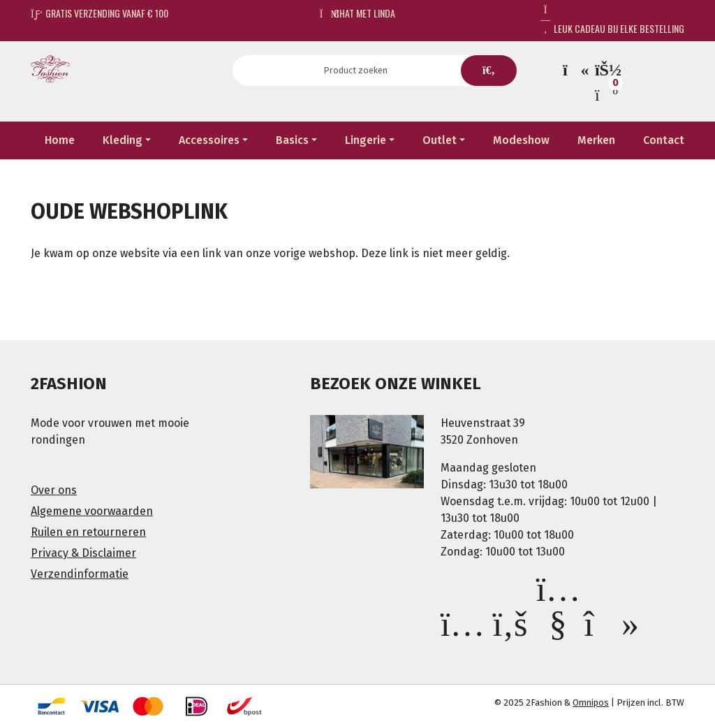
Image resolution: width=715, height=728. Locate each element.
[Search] (360, 71)
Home (60, 140)
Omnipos (591, 702)
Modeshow (521, 140)
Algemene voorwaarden (92, 511)
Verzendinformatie (80, 574)
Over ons (54, 490)
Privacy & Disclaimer (83, 553)
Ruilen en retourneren (88, 532)
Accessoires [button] (209, 140)
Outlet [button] (440, 140)
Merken (596, 140)
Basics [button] (292, 140)
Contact (664, 140)
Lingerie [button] (366, 140)
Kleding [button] (123, 140)
